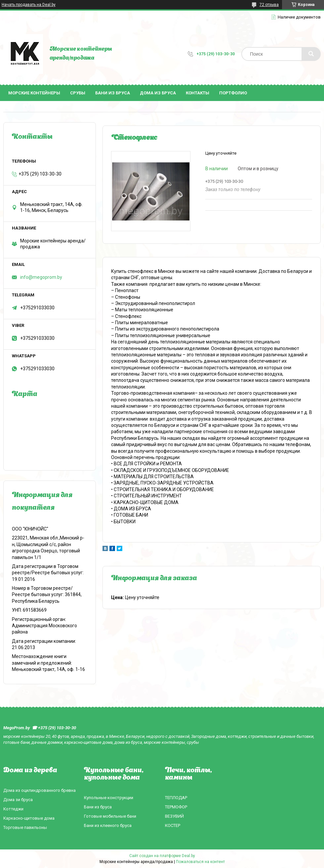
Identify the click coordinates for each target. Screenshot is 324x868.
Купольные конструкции (109, 798)
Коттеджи (13, 809)
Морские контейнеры (34, 93)
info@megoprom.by (41, 277)
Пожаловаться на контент (200, 862)
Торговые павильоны (25, 827)
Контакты (198, 93)
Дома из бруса (158, 93)
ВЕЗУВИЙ (174, 816)
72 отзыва (269, 5)
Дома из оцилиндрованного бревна (40, 790)
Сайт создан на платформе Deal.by (162, 856)
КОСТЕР (173, 825)
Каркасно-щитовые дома (29, 818)
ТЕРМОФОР (176, 807)
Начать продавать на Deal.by (29, 5)
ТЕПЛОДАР (176, 798)
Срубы (78, 93)
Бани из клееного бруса (108, 825)
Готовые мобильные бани (110, 816)
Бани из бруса (113, 93)
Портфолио (233, 93)
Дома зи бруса (18, 800)
